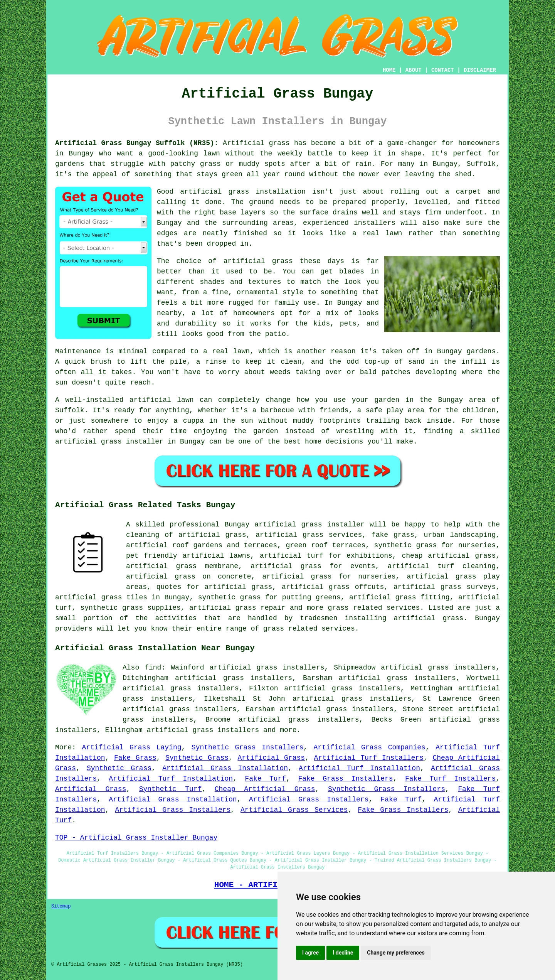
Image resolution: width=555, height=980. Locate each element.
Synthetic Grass (197, 758)
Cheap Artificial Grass (265, 789)
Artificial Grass (272, 758)
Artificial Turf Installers (369, 758)
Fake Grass (135, 758)
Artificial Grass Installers (309, 800)
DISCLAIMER (480, 70)
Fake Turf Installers (450, 779)
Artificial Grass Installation (225, 768)
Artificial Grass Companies (370, 747)
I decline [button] (343, 953)
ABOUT (414, 70)
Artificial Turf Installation (359, 768)
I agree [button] (310, 953)
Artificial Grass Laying (132, 747)
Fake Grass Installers (345, 779)
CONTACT (443, 70)
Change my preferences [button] (396, 953)
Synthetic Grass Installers (247, 747)
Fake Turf (265, 779)
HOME (389, 70)
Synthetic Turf (171, 789)
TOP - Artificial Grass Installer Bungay (136, 838)
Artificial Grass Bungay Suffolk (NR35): (137, 143)
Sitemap (61, 906)
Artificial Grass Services (294, 810)
